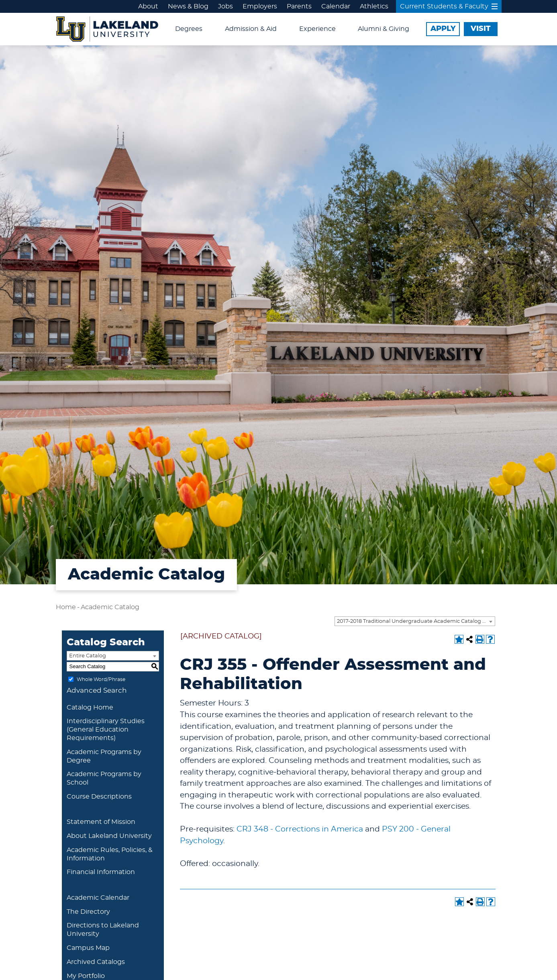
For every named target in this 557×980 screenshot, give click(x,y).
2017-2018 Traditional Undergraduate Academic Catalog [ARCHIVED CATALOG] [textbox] (416, 621)
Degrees (189, 29)
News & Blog (188, 6)
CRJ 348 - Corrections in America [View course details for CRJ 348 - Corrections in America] (300, 829)
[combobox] (415, 621)
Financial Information (101, 872)
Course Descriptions (99, 797)
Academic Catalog (110, 607)
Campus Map (88, 948)
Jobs (225, 6)
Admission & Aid (251, 29)
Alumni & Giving (384, 29)
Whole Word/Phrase (101, 679)
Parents (299, 6)
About (148, 6)
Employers (260, 6)
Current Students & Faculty (449, 6)
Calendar (336, 6)
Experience (317, 29)
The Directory (88, 912)
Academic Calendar (98, 898)
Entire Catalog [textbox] (88, 656)
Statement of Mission (101, 822)
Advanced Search (97, 690)
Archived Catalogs (96, 962)
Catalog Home (90, 708)
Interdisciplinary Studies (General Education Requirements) (106, 730)
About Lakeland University (109, 836)
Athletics (374, 6)
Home (66, 607)
